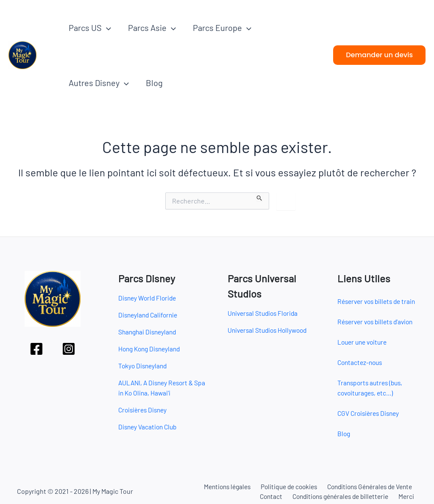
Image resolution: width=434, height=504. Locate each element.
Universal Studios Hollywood (270, 330)
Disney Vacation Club (149, 427)
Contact (272, 496)
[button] (106, 28)
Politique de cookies (285, 486)
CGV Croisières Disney (370, 413)
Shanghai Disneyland (149, 332)
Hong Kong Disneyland (152, 349)
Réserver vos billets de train (379, 301)
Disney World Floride (149, 298)
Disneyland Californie (150, 315)
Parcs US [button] (90, 28)
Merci (409, 496)
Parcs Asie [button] (152, 28)
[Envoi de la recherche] (260, 197)
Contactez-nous (361, 362)
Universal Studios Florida (265, 313)
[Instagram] (69, 349)
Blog (154, 83)
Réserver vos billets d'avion (378, 322)
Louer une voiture (364, 342)
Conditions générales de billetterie (342, 496)
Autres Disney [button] (99, 83)
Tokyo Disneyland (144, 366)
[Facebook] (36, 349)
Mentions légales (223, 486)
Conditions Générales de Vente (368, 486)
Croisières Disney (144, 410)
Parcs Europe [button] (222, 28)
